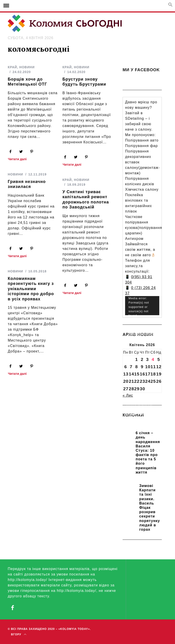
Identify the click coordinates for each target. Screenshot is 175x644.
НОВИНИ (27, 67)
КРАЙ (12, 67)
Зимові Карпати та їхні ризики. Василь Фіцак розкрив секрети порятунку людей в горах (150, 508)
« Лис (128, 395)
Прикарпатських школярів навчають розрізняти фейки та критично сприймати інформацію (142, 423)
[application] (142, 306)
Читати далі (17, 159)
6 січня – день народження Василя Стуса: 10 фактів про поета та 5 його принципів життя (148, 453)
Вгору (19, 635)
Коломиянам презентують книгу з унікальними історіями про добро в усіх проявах (31, 289)
